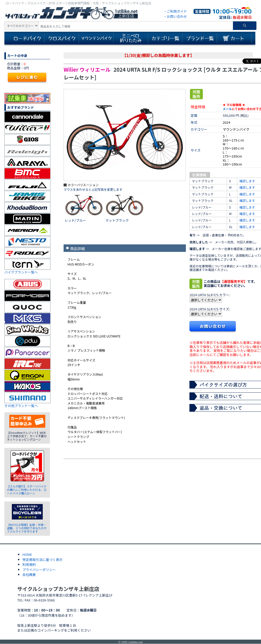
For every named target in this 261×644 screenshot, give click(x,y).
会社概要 (29, 575)
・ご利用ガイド (175, 11)
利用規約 (29, 564)
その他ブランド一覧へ (21, 406)
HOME (27, 554)
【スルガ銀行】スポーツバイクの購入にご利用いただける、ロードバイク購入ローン (27, 490)
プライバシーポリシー (39, 570)
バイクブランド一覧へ (21, 272)
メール (227, 109)
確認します (247, 181)
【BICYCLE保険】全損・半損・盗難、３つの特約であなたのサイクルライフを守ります (27, 528)
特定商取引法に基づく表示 (42, 560)
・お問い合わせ (175, 16)
